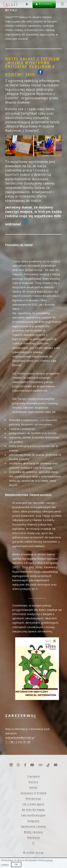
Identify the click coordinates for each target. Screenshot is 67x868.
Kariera (33, 782)
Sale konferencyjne (33, 815)
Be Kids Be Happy (33, 810)
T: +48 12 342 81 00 (18, 742)
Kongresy (33, 821)
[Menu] (62, 4)
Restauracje (33, 798)
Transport (33, 776)
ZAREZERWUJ (21, 716)
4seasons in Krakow (33, 793)
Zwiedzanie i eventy (33, 826)
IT (33, 843)
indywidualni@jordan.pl (20, 737)
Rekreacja (34, 837)
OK (16, 865)
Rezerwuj (44, 4)
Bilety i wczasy (34, 832)
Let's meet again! (33, 804)
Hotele (33, 787)
